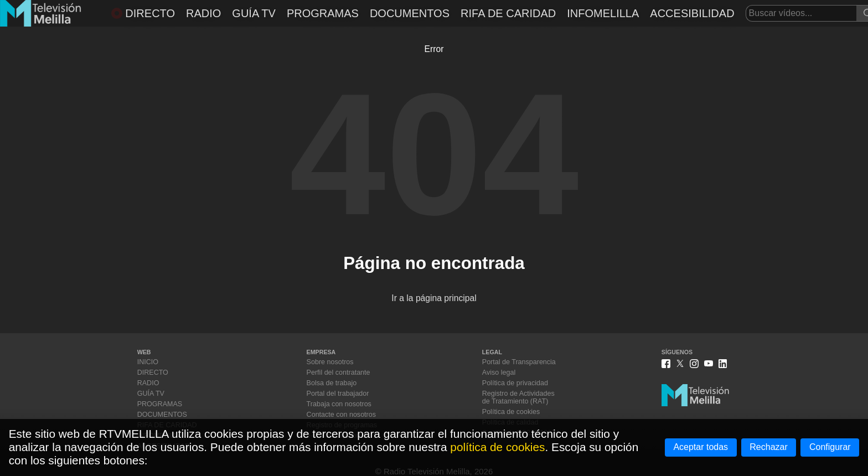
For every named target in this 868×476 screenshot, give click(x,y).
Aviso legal (499, 372)
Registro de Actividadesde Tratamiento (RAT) (518, 397)
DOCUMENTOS (410, 13)
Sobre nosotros (330, 362)
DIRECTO (143, 13)
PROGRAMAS (323, 13)
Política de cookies (511, 412)
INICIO (148, 362)
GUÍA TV (254, 13)
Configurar (830, 447)
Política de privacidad (515, 383)
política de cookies (497, 447)
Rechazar (768, 447)
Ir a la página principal (434, 298)
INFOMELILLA (603, 13)
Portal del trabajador (338, 394)
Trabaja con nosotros (339, 404)
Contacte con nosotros (341, 415)
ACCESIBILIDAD (692, 13)
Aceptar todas (701, 447)
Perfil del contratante (339, 372)
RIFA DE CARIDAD (508, 13)
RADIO (203, 13)
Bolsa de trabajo (332, 383)
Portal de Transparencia (519, 362)
